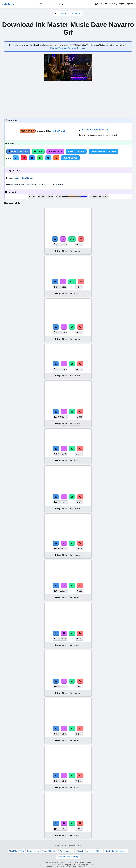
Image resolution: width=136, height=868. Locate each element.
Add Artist (27, 131)
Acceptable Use (66, 851)
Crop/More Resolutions (103, 152)
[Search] (62, 4)
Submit (99, 4)
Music (64, 251)
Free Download (18, 152)
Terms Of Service (49, 851)
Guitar (17, 184)
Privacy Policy (33, 851)
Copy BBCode (70, 158)
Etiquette (80, 851)
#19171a (65, 197)
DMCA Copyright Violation (116, 851)
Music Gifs (77, 13)
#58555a (78, 197)
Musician (60, 184)
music (17, 178)
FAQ (22, 851)
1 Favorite (55, 152)
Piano (37, 184)
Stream (44, 184)
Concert (52, 184)
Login (121, 4)
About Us (13, 851)
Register (129, 4)
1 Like (38, 152)
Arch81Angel (58, 131)
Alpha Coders (8, 4)
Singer (30, 184)
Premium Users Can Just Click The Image (68, 48)
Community (111, 4)
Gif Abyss (64, 13)
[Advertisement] (68, 99)
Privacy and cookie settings (68, 857)
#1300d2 (84, 197)
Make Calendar (76, 152)
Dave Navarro (27, 178)
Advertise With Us (95, 851)
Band (24, 184)
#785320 (71, 197)
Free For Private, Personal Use (95, 130)
